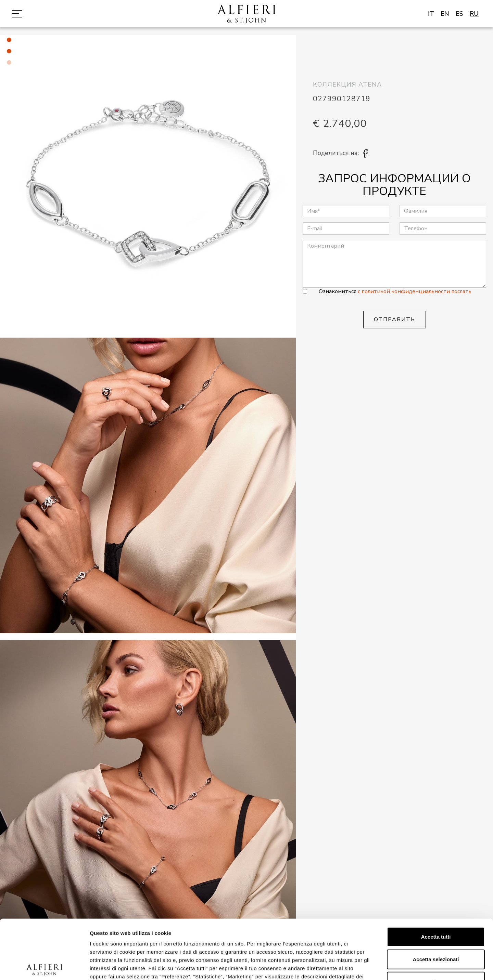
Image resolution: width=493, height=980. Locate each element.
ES (459, 14)
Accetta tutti (436, 876)
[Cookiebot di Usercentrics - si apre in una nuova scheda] (44, 967)
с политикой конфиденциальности (404, 291)
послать (461, 291)
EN (445, 14)
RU (474, 14)
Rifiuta (436, 920)
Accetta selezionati (436, 898)
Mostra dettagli (360, 966)
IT (431, 14)
